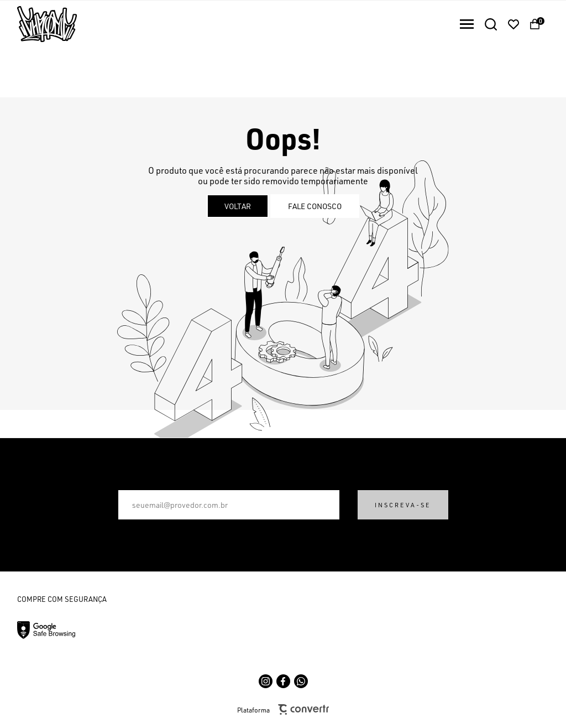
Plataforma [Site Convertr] (283, 709)
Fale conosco (315, 206)
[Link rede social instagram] (266, 681)
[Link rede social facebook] (283, 681)
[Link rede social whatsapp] (301, 681)
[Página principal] (38, 24)
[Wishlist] (513, 24)
